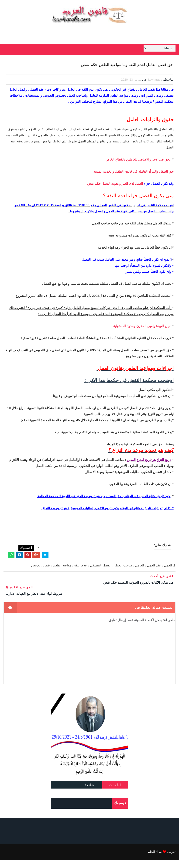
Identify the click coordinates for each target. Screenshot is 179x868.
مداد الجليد (155, 860)
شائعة (90, 793)
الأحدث (115, 793)
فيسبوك (26, 556)
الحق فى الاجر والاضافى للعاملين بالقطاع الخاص (138, 170)
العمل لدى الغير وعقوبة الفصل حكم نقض (115, 194)
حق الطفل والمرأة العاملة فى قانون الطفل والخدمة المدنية (133, 182)
